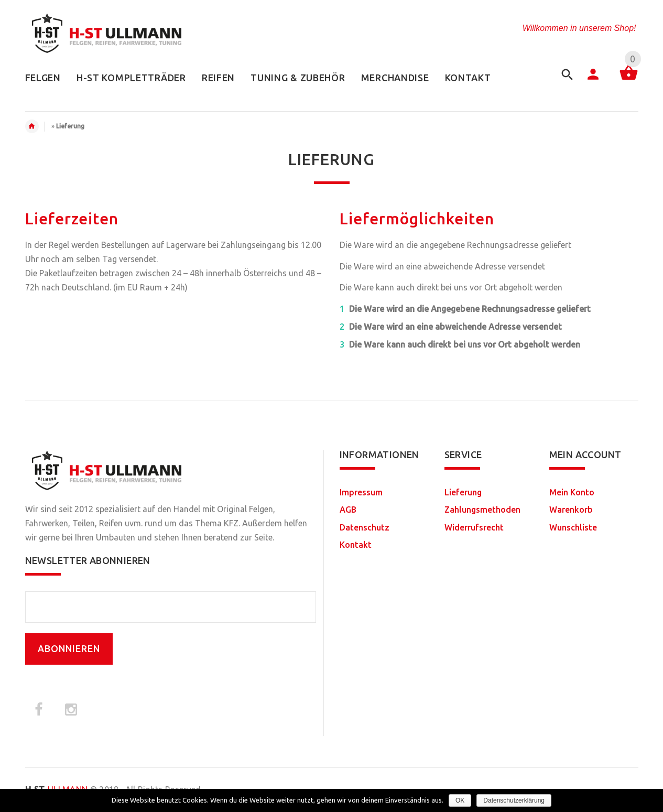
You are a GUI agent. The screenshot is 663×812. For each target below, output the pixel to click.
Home (37, 126)
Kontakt (356, 545)
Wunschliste (573, 527)
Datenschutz (365, 527)
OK (460, 800)
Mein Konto (572, 492)
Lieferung (463, 492)
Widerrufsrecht (474, 527)
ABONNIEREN (69, 649)
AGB (348, 510)
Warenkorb (571, 510)
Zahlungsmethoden (482, 510)
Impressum (361, 492)
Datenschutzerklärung (514, 800)
